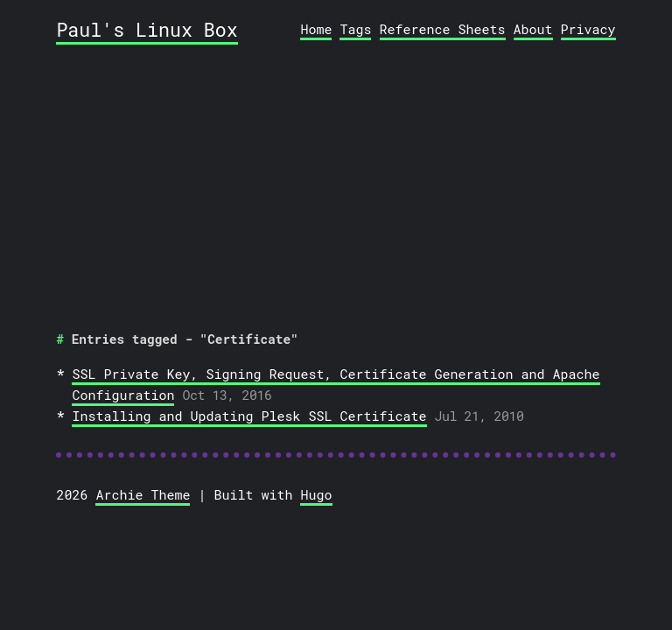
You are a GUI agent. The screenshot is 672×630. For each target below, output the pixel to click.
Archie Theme (143, 494)
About (533, 29)
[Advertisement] (336, 182)
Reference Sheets (443, 29)
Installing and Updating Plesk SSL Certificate (249, 416)
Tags (355, 29)
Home (316, 29)
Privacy (588, 29)
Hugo (316, 494)
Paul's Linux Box (147, 29)
